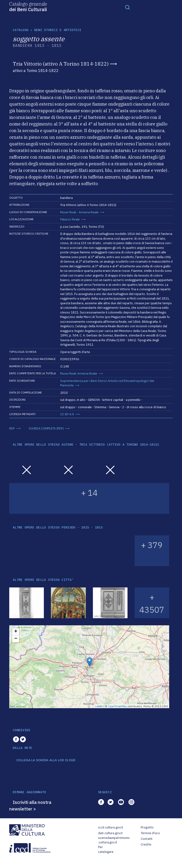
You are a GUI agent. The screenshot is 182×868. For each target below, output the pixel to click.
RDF (12, 428)
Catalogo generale (28, 6)
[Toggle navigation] (127, 7)
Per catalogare (106, 849)
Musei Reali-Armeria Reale (79, 374)
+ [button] (16, 632)
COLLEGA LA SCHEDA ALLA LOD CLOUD (46, 760)
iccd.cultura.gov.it (111, 827)
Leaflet (99, 706)
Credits (146, 844)
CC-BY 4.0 (67, 414)
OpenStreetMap (117, 706)
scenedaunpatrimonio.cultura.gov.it (114, 840)
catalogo (21, 30)
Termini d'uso (150, 833)
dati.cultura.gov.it (110, 833)
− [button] (16, 639)
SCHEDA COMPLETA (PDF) (46, 428)
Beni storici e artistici (58, 30)
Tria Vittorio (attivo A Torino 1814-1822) (61, 64)
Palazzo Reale (70, 219)
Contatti (147, 839)
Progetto (147, 827)
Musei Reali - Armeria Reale (79, 212)
